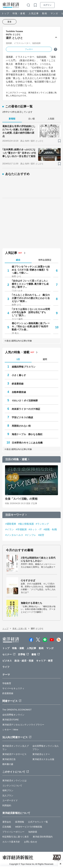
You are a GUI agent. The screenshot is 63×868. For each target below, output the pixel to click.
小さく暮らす (19, 375)
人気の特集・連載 (17, 352)
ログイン (47, 5)
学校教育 (7, 683)
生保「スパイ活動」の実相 (21, 499)
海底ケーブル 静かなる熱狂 (27, 434)
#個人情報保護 (26, 524)
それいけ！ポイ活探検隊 (25, 401)
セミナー (7, 654)
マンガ (54, 13)
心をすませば (28, 580)
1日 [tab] (18, 359)
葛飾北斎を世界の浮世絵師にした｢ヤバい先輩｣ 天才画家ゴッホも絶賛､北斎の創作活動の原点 (19, 131)
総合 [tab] (18, 260)
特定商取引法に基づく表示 (16, 837)
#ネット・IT (35, 529)
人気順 (51, 119)
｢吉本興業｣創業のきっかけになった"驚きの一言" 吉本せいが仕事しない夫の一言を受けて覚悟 (19, 153)
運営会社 (7, 822)
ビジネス (7, 661)
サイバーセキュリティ (13, 688)
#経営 (41, 535)
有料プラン (8, 790)
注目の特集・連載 (16, 459)
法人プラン (8, 796)
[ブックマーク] (59, 141)
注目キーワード (15, 515)
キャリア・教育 (44, 661)
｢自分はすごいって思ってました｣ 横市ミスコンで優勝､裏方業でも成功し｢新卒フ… (31, 284)
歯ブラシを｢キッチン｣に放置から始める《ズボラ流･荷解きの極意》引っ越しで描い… (31, 270)
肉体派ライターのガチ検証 (26, 409)
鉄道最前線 (18, 384)
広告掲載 (7, 827)
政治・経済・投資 (24, 661)
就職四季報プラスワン (24, 367)
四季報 (22, 654)
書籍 (34, 654)
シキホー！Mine (10, 730)
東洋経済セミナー (41, 754)
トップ (5, 13)
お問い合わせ (31, 842)
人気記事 (34, 13)
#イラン (10, 529)
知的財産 (33, 832)
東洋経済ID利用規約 (43, 837)
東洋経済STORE (10, 720)
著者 (9, 22)
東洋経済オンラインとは (14, 781)
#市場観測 (21, 529)
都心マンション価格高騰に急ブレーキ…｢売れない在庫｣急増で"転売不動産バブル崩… (31, 326)
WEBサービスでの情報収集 (29, 827)
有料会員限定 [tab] (45, 260)
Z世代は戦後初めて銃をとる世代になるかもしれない (38, 559)
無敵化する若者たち (32, 603)
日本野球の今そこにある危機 (27, 443)
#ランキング (42, 524)
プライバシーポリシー (13, 832)
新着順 (12, 119)
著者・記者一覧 (20, 629)
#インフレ (31, 535)
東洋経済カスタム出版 (43, 759)
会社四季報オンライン (13, 715)
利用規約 (7, 805)
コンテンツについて (12, 786)
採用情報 (19, 822)
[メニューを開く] (59, 5)
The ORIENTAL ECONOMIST (17, 710)
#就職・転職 (50, 529)
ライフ (6, 667)
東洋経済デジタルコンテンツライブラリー (23, 725)
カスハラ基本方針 (11, 842)
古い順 (32, 119)
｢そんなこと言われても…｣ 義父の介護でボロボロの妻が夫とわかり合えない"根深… (31, 298)
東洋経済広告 (9, 759)
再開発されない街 (21, 426)
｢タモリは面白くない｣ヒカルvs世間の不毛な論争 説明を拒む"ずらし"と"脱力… (31, 312)
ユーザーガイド (10, 800)
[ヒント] (56, 49)
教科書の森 (8, 764)
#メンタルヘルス (14, 535)
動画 (45, 13)
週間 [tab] (45, 359)
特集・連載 (19, 13)
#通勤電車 (11, 524)
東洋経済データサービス (14, 754)
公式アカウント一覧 (38, 822)
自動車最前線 (19, 392)
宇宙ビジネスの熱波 (22, 417)
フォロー (29, 49)
